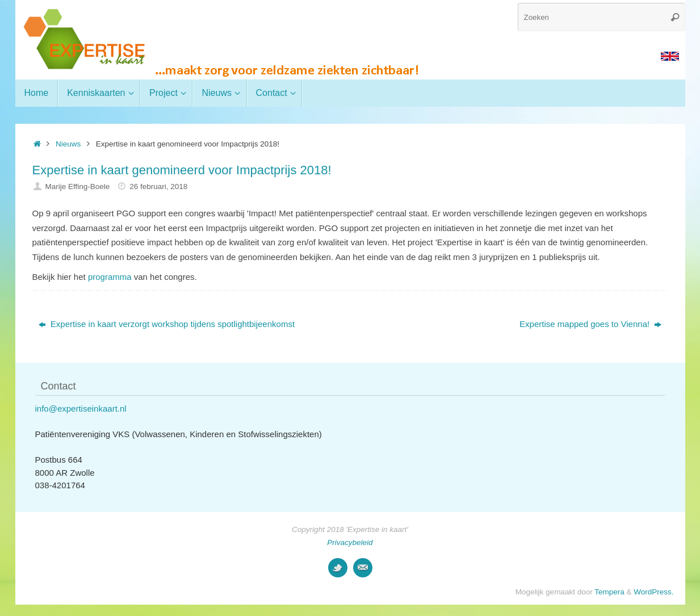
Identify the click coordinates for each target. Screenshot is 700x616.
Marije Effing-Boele (77, 187)
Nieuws (68, 144)
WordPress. (653, 592)
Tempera (609, 592)
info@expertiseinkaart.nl (81, 408)
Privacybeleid (350, 542)
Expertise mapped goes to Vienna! (590, 324)
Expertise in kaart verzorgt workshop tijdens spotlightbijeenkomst (167, 324)
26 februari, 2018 (158, 187)
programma (110, 277)
